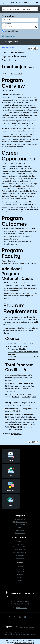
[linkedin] (20, 617)
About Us (20, 541)
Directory (20, 575)
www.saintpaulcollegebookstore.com (22, 288)
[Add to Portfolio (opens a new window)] (29, 48)
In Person (30, 67)
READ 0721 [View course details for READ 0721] (16, 397)
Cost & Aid (20, 527)
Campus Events (20, 572)
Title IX (20, 580)
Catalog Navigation (11, 42)
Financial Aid (20, 530)
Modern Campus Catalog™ (24, 643)
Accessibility (20, 569)
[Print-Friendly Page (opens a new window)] (34, 48)
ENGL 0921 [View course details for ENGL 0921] (16, 405)
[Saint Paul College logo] (20, 3)
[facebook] (9, 617)
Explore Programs (20, 525)
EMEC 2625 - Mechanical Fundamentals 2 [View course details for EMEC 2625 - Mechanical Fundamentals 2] (23, 357)
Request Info (11, 486)
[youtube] (25, 617)
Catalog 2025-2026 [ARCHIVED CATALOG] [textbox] (18, 9)
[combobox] (20, 9)
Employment (20, 555)
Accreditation (20, 544)
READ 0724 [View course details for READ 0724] (26, 397)
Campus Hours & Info (20, 550)
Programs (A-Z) (16, 74)
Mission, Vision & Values (20, 547)
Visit (11, 471)
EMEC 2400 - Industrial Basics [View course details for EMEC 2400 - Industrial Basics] (19, 344)
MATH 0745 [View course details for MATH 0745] (16, 411)
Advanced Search (8, 36)
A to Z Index (20, 566)
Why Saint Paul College (20, 522)
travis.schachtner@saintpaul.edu (14, 263)
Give (11, 501)
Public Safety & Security (20, 552)
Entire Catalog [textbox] (8, 20)
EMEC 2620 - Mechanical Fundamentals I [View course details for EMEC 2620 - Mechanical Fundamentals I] (23, 352)
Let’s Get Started (20, 519)
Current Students (20, 533)
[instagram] (31, 617)
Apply (11, 456)
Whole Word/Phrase (11, 31)
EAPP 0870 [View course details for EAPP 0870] (26, 405)
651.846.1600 (21, 608)
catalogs (11, 640)
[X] (15, 617)
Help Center (20, 577)
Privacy (35, 635)
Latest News (20, 558)
